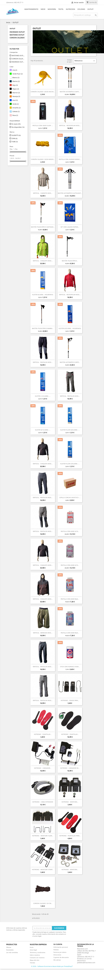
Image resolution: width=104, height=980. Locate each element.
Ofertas (9, 947)
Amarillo (17, 108)
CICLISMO (81, 9)
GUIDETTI (16, 135)
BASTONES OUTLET (17, 35)
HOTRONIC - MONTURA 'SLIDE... (43, 836)
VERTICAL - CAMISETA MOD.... (43, 193)
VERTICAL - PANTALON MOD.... (43, 362)
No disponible (18, 127)
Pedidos (56, 950)
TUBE (15, 142)
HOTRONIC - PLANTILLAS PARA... (70, 836)
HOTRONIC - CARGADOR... (43, 768)
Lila (15, 70)
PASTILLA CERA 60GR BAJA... (70, 599)
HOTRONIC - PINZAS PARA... (70, 700)
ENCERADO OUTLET (17, 32)
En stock (16, 124)
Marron (16, 93)
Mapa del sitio (35, 960)
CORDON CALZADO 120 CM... (43, 903)
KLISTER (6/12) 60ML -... (43, 430)
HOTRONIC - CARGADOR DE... (70, 768)
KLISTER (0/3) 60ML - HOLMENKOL (70, 328)
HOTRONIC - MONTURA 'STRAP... (43, 870)
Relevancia (85, 61)
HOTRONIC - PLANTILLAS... (43, 734)
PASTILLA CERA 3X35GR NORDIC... (70, 159)
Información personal (61, 947)
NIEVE (43, 9)
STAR (15, 138)
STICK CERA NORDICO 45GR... (70, 667)
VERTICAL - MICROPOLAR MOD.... (70, 125)
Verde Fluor (18, 74)
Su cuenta (58, 944)
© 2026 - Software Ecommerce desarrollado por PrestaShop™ (52, 966)
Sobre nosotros (35, 955)
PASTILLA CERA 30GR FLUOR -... (43, 125)
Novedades (10, 950)
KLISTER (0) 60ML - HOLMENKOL (43, 295)
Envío (32, 947)
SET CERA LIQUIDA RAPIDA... (70, 227)
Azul (15, 100)
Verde (16, 104)
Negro (16, 89)
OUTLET (90, 9)
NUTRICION (70, 9)
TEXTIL (61, 9)
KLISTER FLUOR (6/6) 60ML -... (70, 430)
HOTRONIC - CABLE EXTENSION (43, 802)
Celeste (16, 111)
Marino (16, 81)
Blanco (16, 78)
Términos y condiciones (38, 952)
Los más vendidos (12, 952)
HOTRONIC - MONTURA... (70, 802)
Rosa (15, 115)
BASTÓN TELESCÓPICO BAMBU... (43, 328)
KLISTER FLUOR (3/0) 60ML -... (70, 464)
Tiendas (32, 963)
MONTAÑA (52, 9)
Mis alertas (57, 960)
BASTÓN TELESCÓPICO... (70, 261)
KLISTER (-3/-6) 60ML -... (43, 396)
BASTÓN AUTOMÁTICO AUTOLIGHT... (70, 193)
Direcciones (57, 955)
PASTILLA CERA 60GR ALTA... (70, 531)
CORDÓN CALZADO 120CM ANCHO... (43, 92)
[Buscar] (85, 15)
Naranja (16, 96)
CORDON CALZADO (17, 38)
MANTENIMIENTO (31, 9)
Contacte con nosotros (37, 958)
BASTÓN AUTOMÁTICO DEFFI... (70, 92)
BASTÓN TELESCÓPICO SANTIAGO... (43, 227)
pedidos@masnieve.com (86, 963)
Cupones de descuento (61, 957)
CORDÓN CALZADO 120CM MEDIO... (43, 159)
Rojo (15, 85)
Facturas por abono (60, 952)
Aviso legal (33, 950)
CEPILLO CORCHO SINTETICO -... (70, 497)
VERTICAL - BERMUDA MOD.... (43, 633)
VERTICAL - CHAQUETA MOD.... (43, 261)
